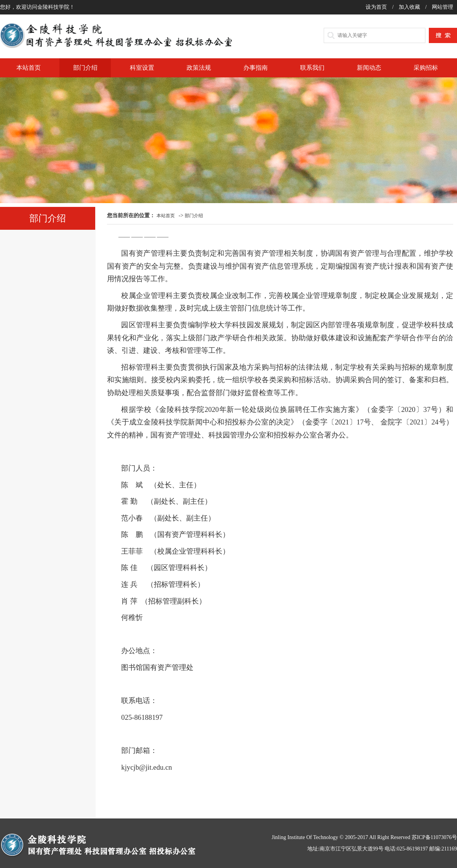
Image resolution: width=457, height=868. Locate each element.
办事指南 (256, 68)
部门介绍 (85, 68)
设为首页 (377, 7)
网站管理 (443, 7)
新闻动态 (369, 68)
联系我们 (312, 68)
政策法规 (199, 68)
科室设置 (142, 68)
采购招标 (426, 68)
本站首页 (29, 68)
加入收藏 (410, 7)
